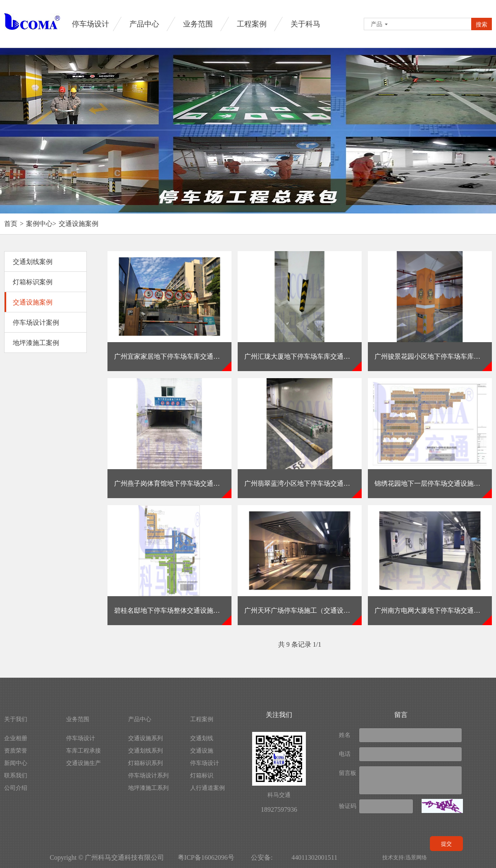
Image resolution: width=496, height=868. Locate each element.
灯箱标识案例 (33, 282)
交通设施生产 (83, 763)
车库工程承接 (83, 751)
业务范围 (198, 24)
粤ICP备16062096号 (206, 857)
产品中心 (144, 24)
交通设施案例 (79, 224)
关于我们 (16, 719)
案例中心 (39, 224)
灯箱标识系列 (145, 763)
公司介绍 (16, 788)
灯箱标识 (202, 776)
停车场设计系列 (148, 776)
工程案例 (252, 24)
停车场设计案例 (36, 323)
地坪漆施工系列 (148, 788)
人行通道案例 (207, 788)
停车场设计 (91, 24)
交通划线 (202, 738)
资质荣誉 (16, 751)
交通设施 (202, 751)
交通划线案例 (33, 262)
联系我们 (16, 776)
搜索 (482, 24)
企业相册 (16, 738)
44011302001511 (314, 857)
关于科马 (305, 24)
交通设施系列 (145, 738)
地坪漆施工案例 (36, 343)
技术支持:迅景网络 (405, 857)
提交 (446, 844)
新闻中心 (16, 763)
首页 (11, 224)
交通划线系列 (145, 751)
